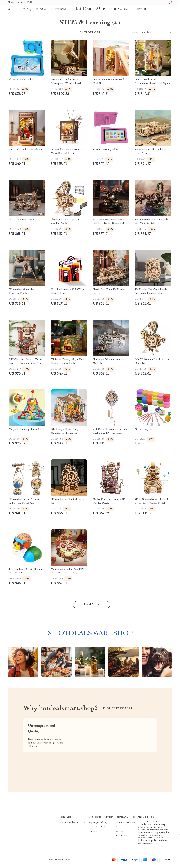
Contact (20, 2)
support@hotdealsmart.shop (73, 825)
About (11, 2)
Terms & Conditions (126, 825)
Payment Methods (97, 829)
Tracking (93, 834)
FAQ (30, 2)
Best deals (59, 9)
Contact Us (122, 838)
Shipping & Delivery (98, 825)
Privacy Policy (123, 829)
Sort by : (135, 35)
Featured (142, 9)
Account (120, 834)
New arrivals (123, 9)
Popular (42, 9)
